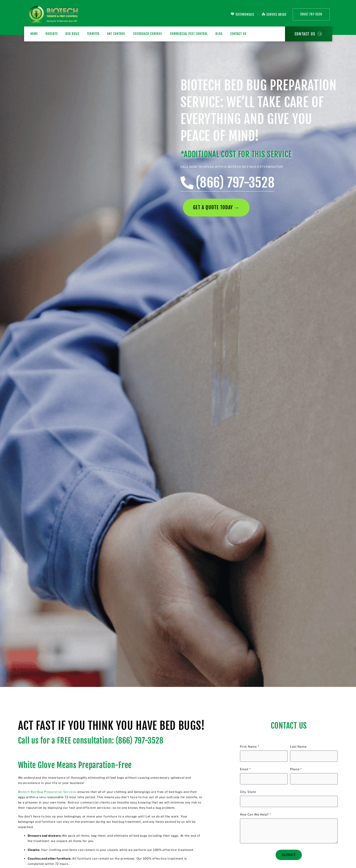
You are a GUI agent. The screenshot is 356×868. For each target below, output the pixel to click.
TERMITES (93, 34)
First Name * (250, 747)
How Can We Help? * (256, 815)
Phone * (296, 769)
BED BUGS (72, 34)
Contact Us (238, 34)
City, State (248, 792)
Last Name (298, 747)
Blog (219, 34)
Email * (245, 769)
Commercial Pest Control (189, 34)
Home (34, 34)
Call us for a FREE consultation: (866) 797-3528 (91, 741)
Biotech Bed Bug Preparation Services (47, 792)
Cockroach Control (148, 34)
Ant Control (116, 34)
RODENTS (52, 34)
